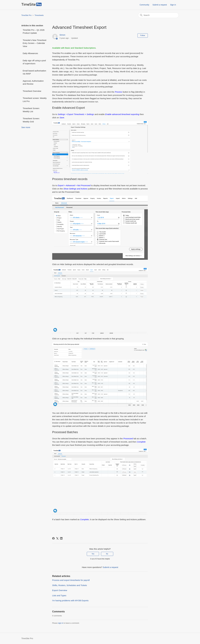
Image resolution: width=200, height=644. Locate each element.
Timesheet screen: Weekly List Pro (35, 100)
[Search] (158, 15)
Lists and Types (59, 595)
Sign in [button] (173, 5)
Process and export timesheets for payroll (71, 580)
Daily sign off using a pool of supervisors (34, 62)
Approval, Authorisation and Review (33, 82)
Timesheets (39, 15)
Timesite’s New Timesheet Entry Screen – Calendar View (35, 43)
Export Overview (60, 590)
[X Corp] (57, 538)
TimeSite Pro (27, 15)
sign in (61, 623)
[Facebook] (53, 538)
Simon (62, 35)
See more (26, 127)
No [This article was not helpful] (107, 554)
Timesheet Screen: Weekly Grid (31, 120)
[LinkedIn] (61, 538)
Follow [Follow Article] (143, 35)
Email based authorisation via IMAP (35, 72)
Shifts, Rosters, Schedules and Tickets (70, 585)
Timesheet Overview (32, 91)
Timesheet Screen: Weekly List (31, 110)
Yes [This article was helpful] (93, 554)
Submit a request (160, 5)
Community (144, 5)
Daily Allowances (30, 53)
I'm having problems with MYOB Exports (70, 600)
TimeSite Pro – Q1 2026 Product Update (34, 32)
